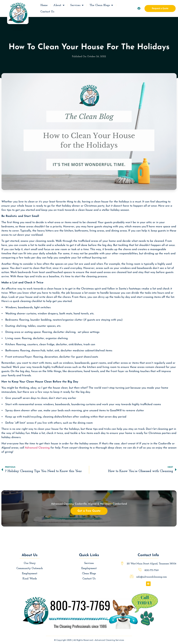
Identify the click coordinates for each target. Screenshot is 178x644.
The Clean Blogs (101, 5)
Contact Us (47, 12)
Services (77, 5)
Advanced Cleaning (37, 448)
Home (44, 5)
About (59, 5)
